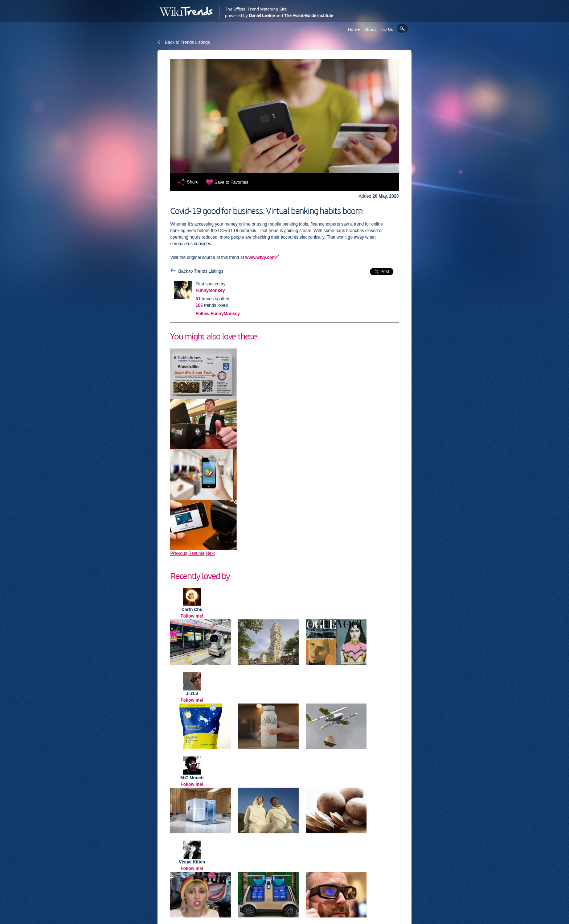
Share (193, 182)
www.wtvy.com (261, 257)
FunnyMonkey (210, 290)
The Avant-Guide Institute (309, 16)
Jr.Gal (192, 694)
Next (210, 553)
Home (354, 29)
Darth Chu (192, 610)
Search (402, 28)
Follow (218, 314)
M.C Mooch (192, 778)
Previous (179, 553)
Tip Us (387, 29)
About (370, 29)
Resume (197, 553)
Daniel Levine (262, 16)
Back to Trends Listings (187, 42)
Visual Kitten (192, 862)
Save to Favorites (231, 182)
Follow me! (192, 616)
